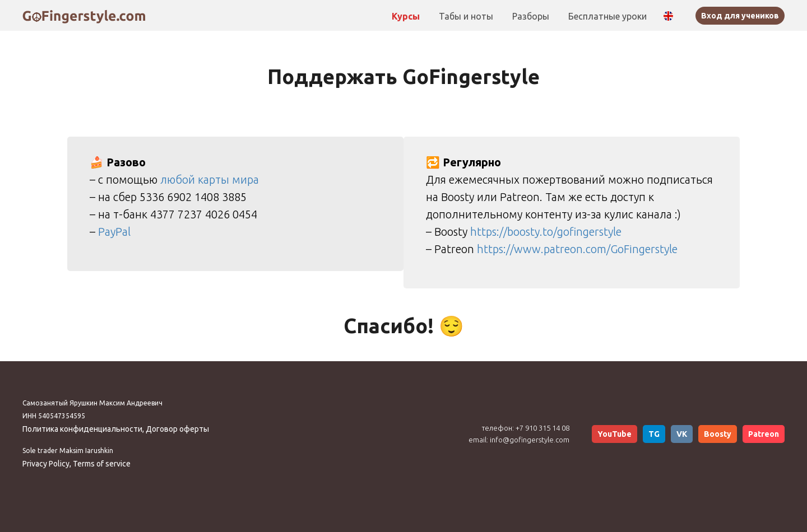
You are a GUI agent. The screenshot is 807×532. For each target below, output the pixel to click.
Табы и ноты (467, 16)
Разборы (532, 16)
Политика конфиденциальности (82, 429)
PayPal (114, 232)
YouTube (614, 434)
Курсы (407, 16)
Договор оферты (177, 429)
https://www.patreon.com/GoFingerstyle (577, 249)
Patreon (764, 434)
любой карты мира (210, 179)
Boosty (718, 434)
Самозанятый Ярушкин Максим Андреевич (92, 403)
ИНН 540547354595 (54, 416)
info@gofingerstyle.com (530, 440)
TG (654, 434)
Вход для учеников (740, 16)
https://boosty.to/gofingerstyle (546, 232)
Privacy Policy (46, 464)
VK (682, 434)
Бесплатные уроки (607, 16)
